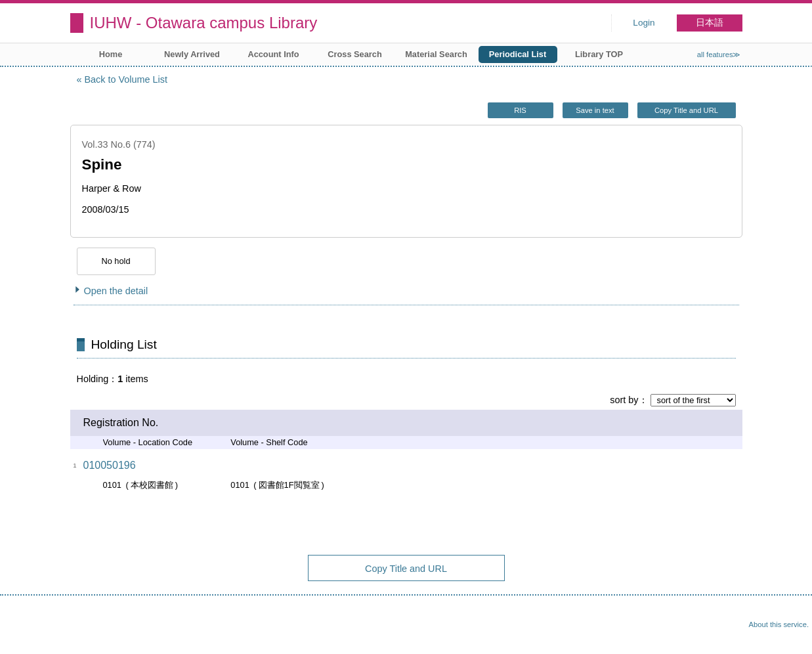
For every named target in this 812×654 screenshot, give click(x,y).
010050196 (110, 465)
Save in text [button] (595, 110)
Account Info (273, 54)
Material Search (436, 54)
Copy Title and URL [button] (686, 110)
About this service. (779, 624)
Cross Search (355, 54)
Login (644, 23)
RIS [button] (520, 110)
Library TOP (599, 54)
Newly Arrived (192, 54)
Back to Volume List (126, 79)
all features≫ (719, 54)
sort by (624, 400)
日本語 (710, 23)
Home (111, 54)
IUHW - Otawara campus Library (204, 23)
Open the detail (116, 291)
